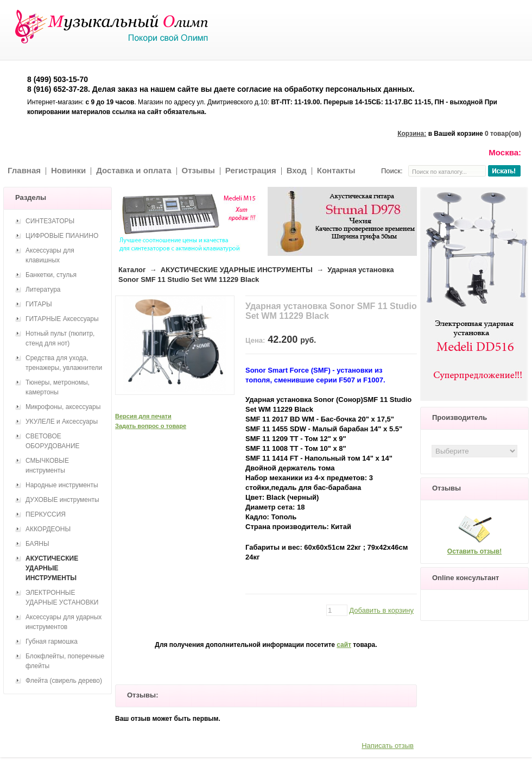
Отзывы (198, 170)
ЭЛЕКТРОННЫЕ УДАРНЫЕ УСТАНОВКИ (62, 598)
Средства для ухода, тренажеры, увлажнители (64, 363)
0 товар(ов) (503, 134)
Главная (24, 170)
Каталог (132, 270)
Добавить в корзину (381, 610)
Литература (43, 290)
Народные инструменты (62, 485)
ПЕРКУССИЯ (46, 514)
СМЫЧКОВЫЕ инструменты (47, 466)
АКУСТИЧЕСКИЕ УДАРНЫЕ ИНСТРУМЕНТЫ (237, 270)
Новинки (68, 170)
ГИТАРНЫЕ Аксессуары (62, 319)
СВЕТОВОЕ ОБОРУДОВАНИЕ (53, 441)
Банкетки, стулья (51, 275)
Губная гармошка (52, 642)
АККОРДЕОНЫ (48, 529)
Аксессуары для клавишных (50, 255)
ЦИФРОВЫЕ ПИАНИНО (62, 236)
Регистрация (251, 170)
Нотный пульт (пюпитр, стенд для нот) (60, 338)
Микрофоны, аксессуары (63, 407)
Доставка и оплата (134, 170)
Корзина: (412, 134)
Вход (297, 170)
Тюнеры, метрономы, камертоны (58, 387)
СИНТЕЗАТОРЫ (50, 221)
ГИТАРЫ (39, 304)
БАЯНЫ (37, 544)
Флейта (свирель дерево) (64, 681)
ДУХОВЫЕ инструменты (62, 500)
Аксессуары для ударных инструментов (64, 622)
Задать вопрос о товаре (151, 426)
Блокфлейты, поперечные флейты (65, 661)
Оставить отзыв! (474, 551)
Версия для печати (143, 416)
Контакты (336, 170)
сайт (344, 645)
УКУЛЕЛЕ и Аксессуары (62, 422)
